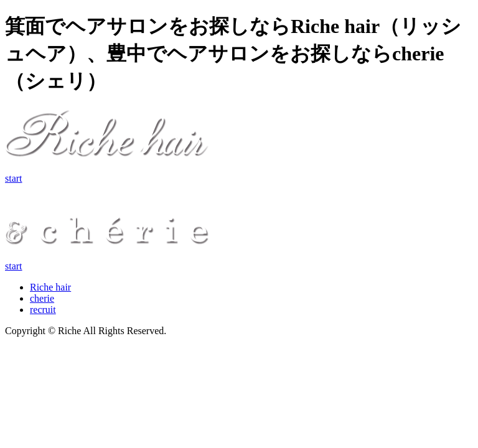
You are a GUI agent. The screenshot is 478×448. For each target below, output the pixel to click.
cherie (42, 298)
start (14, 178)
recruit (43, 310)
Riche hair (50, 287)
